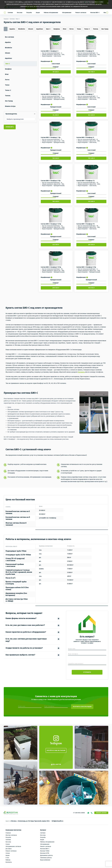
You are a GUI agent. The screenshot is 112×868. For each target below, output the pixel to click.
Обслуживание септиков (13, 845)
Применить (10, 127)
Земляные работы (46, 856)
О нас (7, 856)
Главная (6, 19)
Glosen (31, 29)
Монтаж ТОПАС (45, 849)
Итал (65, 29)
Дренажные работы (46, 854)
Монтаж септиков (11, 833)
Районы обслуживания (51, 13)
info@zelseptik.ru (57, 819)
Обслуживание (67, 13)
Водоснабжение (45, 858)
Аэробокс (40, 29)
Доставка (9, 847)
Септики (10, 13)
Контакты (81, 372)
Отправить (87, 672)
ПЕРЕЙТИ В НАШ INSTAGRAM (56, 749)
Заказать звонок (101, 811)
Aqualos (12, 29)
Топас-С (87, 29)
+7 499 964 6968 (79, 811)
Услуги (8, 842)
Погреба (29, 13)
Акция (38, 13)
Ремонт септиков (81, 13)
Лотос (72, 29)
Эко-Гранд (105, 29)
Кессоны (20, 13)
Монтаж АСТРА (45, 851)
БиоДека (57, 29)
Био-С (48, 29)
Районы (8, 858)
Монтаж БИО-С (95, 13)
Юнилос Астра (11, 106)
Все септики (10, 37)
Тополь (96, 29)
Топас (79, 29)
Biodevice (22, 29)
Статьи (8, 851)
